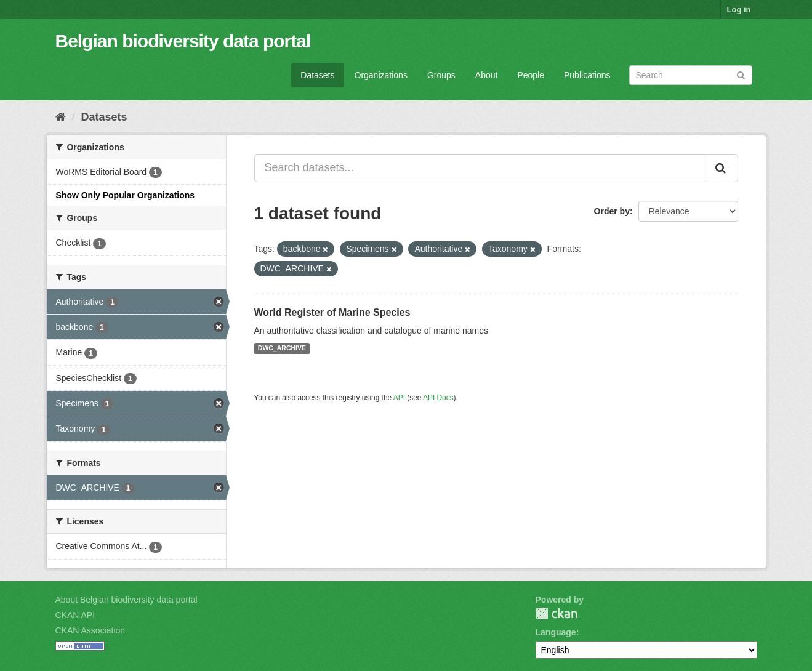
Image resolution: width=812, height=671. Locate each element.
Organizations (381, 75)
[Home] (61, 117)
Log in (739, 10)
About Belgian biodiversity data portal (127, 600)
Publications (587, 75)
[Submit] (741, 74)
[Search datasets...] (480, 168)
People (531, 75)
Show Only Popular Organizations (126, 195)
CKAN (557, 613)
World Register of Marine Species (332, 312)
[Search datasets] (691, 75)
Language (556, 632)
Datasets (317, 75)
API (399, 398)
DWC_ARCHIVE (282, 348)
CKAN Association (90, 630)
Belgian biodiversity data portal (183, 41)
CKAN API (75, 615)
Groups (441, 75)
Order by (612, 211)
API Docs (438, 398)
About (487, 75)
